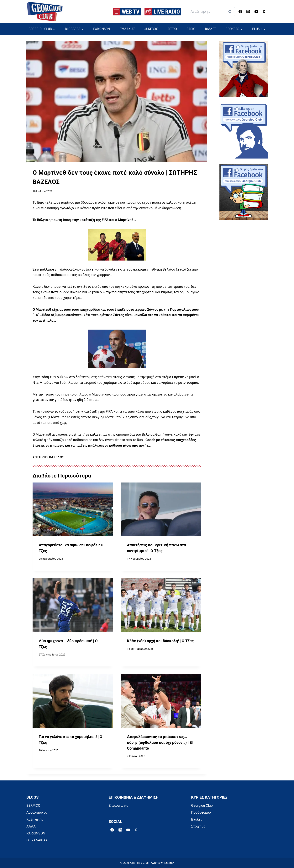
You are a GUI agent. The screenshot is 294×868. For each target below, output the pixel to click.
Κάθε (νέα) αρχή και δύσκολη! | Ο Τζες (160, 641)
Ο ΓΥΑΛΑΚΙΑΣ (37, 840)
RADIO (191, 29)
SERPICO (33, 805)
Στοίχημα (198, 826)
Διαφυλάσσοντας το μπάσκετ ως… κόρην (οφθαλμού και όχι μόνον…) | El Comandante (160, 742)
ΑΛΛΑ (31, 826)
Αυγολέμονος (37, 812)
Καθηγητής (35, 819)
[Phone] (264, 12)
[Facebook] (240, 12)
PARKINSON (102, 29)
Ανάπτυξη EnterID (162, 863)
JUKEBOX (151, 29)
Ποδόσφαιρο (201, 812)
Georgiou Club (202, 805)
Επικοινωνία (118, 805)
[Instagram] (248, 12)
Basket (196, 819)
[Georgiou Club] (45, 12)
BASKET (210, 29)
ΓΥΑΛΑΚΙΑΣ (127, 29)
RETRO (172, 29)
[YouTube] (256, 12)
